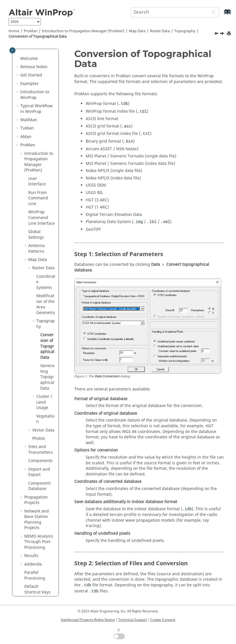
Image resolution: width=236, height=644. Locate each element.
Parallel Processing (35, 535)
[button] (18, 52)
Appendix (29, 585)
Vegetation (45, 379)
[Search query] (175, 12)
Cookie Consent (163, 620)
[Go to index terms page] (221, 15)
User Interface (37, 141)
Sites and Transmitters (41, 409)
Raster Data (160, 31)
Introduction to (35, 55)
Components (40, 421)
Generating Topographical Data (47, 337)
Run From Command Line (38, 158)
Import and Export (39, 432)
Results (31, 516)
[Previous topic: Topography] (217, 34)
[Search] (212, 13)
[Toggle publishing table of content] (12, 50)
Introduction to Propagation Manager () (83, 31)
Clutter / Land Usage (44, 362)
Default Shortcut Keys (37, 549)
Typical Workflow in (36, 69)
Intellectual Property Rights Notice (88, 620)
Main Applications (38, 569)
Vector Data (43, 390)
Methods (29, 560)
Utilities (36, 577)
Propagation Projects (36, 460)
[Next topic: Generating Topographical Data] (223, 34)
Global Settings (36, 194)
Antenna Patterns (36, 208)
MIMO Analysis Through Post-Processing (39, 502)
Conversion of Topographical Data (38, 37)
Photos (39, 398)
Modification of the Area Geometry (46, 264)
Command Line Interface (42, 177)
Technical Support (133, 620)
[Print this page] (229, 34)
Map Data (137, 31)
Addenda (33, 524)
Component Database (39, 446)
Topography (185, 31)
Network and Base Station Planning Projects (37, 479)
